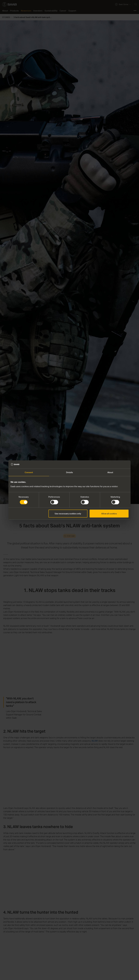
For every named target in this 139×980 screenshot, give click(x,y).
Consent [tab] (29, 472)
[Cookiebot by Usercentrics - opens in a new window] (117, 464)
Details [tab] (69, 472)
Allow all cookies (109, 514)
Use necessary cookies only (68, 514)
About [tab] (110, 472)
